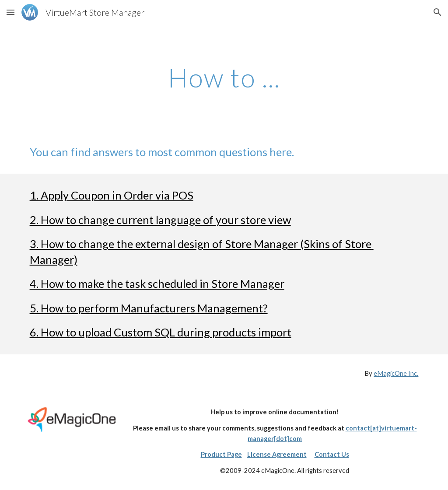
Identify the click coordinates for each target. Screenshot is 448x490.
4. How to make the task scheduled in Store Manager (157, 283)
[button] (10, 12)
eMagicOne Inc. (396, 373)
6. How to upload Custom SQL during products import (161, 332)
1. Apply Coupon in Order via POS (112, 195)
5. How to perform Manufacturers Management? (149, 308)
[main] (224, 77)
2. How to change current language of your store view (160, 220)
